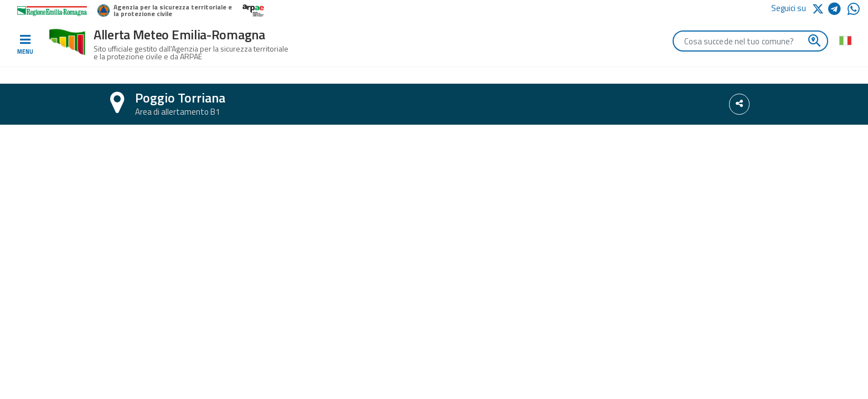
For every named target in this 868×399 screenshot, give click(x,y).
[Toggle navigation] (25, 45)
